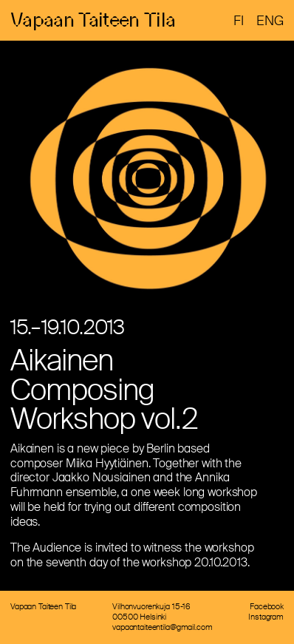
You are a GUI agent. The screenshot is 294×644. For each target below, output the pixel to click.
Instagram (266, 618)
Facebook (267, 608)
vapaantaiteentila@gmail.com (162, 628)
